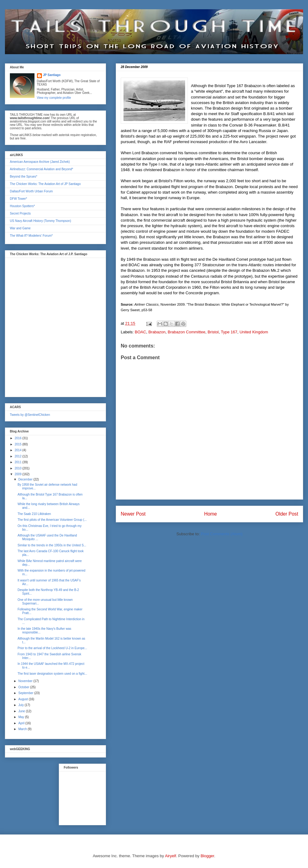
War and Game (20, 228)
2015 (18, 444)
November (26, 681)
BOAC (141, 332)
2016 (18, 438)
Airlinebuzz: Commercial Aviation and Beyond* (41, 169)
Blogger (207, 856)
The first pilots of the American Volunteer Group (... (52, 520)
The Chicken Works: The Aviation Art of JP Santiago (45, 184)
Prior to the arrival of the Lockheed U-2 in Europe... (52, 648)
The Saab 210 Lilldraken (34, 514)
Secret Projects (20, 213)
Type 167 (229, 332)
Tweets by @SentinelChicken (30, 415)
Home (211, 514)
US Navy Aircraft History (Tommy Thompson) (41, 221)
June (22, 711)
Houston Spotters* (22, 206)
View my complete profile (54, 98)
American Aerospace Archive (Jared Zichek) (40, 162)
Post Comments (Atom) (222, 534)
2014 (18, 450)
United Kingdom (254, 332)
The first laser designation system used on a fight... (52, 674)
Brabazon (157, 332)
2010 (18, 468)
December (26, 479)
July (21, 705)
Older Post (287, 514)
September (26, 693)
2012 (18, 456)
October (24, 687)
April (22, 723)
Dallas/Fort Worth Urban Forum (31, 191)
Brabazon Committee (187, 332)
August (23, 699)
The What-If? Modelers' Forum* (31, 236)
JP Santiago (52, 75)
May (22, 717)
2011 (18, 462)
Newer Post (133, 514)
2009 (18, 474)
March (23, 729)
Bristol (213, 332)
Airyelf (171, 856)
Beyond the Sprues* (24, 177)
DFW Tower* (18, 199)
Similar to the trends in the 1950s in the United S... (52, 545)
